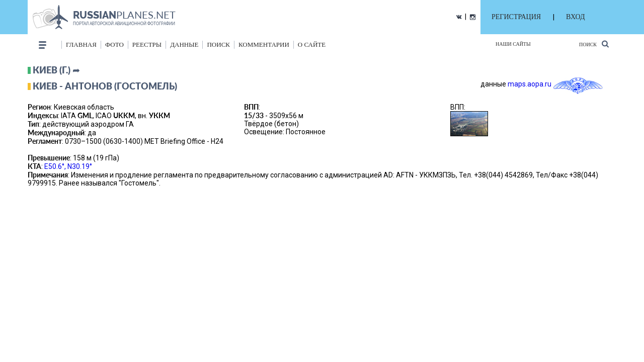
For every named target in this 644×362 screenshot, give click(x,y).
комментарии (264, 44)
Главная (81, 44)
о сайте (312, 44)
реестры (147, 44)
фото (114, 44)
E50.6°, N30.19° (68, 166)
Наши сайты (513, 44)
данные (184, 44)
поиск (218, 44)
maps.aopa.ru (530, 84)
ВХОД (575, 17)
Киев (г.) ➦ (56, 70)
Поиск (594, 44)
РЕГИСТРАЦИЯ (516, 17)
